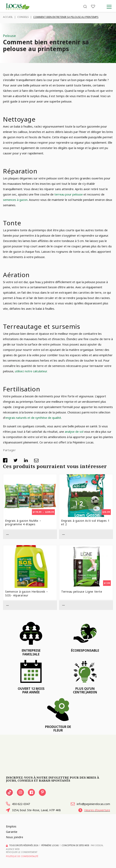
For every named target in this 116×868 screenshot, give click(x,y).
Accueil (8, 17)
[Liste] (93, 6)
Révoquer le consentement (22, 852)
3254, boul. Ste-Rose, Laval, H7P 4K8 (33, 810)
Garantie (12, 832)
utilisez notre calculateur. (31, 371)
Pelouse (9, 36)
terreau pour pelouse (69, 194)
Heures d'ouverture (94, 810)
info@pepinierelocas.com (90, 804)
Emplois (11, 826)
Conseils (23, 17)
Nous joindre (15, 837)
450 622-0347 (18, 804)
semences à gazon (15, 200)
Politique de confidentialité (22, 856)
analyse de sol (74, 432)
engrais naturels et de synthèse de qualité (33, 418)
